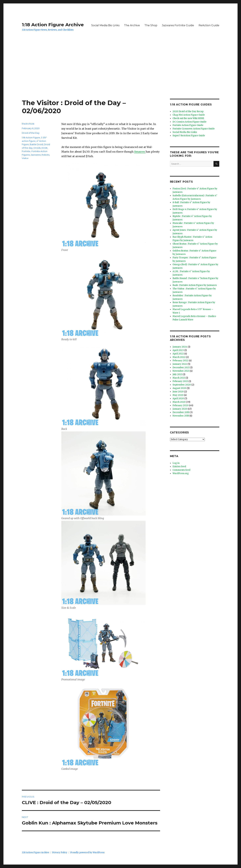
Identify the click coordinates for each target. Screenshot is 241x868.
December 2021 (181, 367)
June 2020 (178, 392)
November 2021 (181, 371)
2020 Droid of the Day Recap (188, 111)
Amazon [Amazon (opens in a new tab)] (140, 152)
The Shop (151, 25)
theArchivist (28, 124)
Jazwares (36, 155)
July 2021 (177, 374)
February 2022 (180, 361)
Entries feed (179, 467)
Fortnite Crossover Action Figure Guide (194, 129)
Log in (176, 463)
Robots (45, 155)
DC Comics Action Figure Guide (190, 122)
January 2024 (180, 347)
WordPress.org (181, 473)
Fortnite (26, 151)
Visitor (25, 158)
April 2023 (178, 350)
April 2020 (178, 399)
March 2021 (179, 378)
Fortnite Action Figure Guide (188, 125)
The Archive (132, 25)
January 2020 (180, 409)
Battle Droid (36, 144)
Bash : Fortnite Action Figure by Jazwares (195, 285)
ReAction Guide (209, 25)
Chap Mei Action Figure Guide (189, 115)
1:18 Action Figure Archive (53, 25)
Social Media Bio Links (105, 25)
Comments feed (181, 470)
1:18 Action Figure (31, 137)
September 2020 (182, 385)
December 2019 (181, 412)
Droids (37, 148)
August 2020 (179, 388)
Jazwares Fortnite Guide (178, 25)
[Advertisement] (121, 74)
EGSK (45, 148)
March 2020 (179, 402)
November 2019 (181, 416)
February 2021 (180, 381)
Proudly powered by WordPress (87, 852)
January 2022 (180, 364)
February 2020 (181, 405)
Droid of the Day (31, 133)
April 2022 (178, 354)
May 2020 (178, 395)
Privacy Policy (60, 852)
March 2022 (179, 357)
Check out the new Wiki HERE (188, 118)
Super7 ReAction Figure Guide (189, 136)
